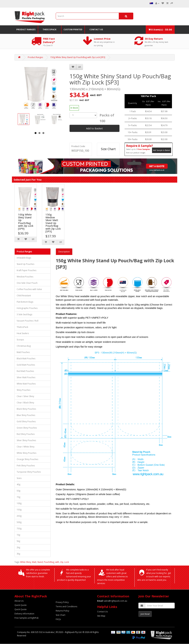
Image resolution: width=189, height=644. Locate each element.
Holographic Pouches (27, 308)
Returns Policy (62, 611)
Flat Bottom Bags (25, 302)
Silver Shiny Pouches (26, 440)
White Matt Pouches (26, 384)
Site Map (101, 616)
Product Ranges (26, 30)
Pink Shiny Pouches (26, 466)
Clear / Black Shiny (25, 403)
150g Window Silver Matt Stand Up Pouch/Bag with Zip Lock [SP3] (53, 223)
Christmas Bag (24, 346)
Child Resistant (24, 296)
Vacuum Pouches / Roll (28, 321)
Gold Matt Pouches (26, 365)
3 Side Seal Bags (24, 314)
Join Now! (145, 614)
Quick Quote (21, 605)
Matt (34, 562)
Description (64, 252)
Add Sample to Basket (162, 150)
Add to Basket (94, 128)
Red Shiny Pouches (26, 434)
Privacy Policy (62, 602)
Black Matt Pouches (26, 359)
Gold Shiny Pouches (26, 421)
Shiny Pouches (24, 390)
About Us (19, 601)
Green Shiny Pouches (27, 428)
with (57, 562)
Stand (40, 562)
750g (19, 529)
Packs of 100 (107, 118)
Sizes (19, 478)
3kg (18, 554)
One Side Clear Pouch (27, 283)
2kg (18, 547)
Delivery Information (24, 614)
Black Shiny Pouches (26, 409)
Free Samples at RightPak (27, 618)
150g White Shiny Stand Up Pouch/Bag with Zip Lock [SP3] (78, 57)
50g (18, 491)
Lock (67, 562)
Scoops (20, 340)
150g (19, 510)
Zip (62, 562)
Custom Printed (73, 30)
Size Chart (108, 149)
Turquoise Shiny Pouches (29, 472)
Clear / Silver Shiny (25, 396)
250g (19, 516)
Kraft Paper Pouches (27, 270)
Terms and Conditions (66, 606)
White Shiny (26, 562)
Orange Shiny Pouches (27, 459)
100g (19, 503)
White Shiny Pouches (27, 453)
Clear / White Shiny (26, 447)
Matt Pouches (23, 352)
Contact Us (96, 30)
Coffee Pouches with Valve (29, 289)
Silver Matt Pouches (26, 377)
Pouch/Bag (49, 562)
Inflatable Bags (24, 258)
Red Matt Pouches (25, 371)
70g (18, 497)
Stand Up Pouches (25, 264)
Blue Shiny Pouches (26, 415)
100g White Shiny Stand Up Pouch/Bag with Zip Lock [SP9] (26, 222)
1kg (18, 535)
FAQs (58, 619)
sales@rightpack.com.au (112, 601)
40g (18, 484)
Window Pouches (25, 277)
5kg (18, 541)
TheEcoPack (50, 30)
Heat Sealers (23, 333)
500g (19, 522)
